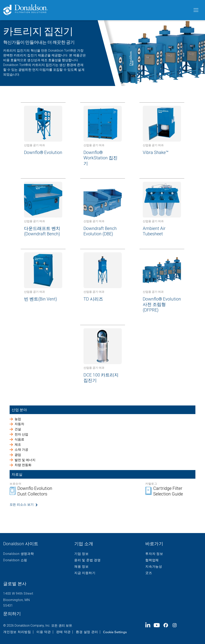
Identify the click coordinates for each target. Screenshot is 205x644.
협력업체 (152, 560)
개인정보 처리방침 (17, 632)
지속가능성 (154, 567)
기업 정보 (81, 554)
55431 (8, 606)
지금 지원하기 (85, 573)
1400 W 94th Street (18, 594)
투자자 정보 (154, 554)
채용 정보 (81, 567)
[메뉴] (196, 10)
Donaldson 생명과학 (19, 554)
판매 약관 (63, 632)
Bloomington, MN (16, 600)
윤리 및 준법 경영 (87, 560)
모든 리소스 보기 (22, 505)
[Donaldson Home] (96, 10)
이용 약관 (44, 632)
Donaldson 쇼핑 (15, 560)
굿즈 (149, 573)
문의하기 (12, 614)
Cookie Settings (115, 632)
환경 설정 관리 (87, 632)
